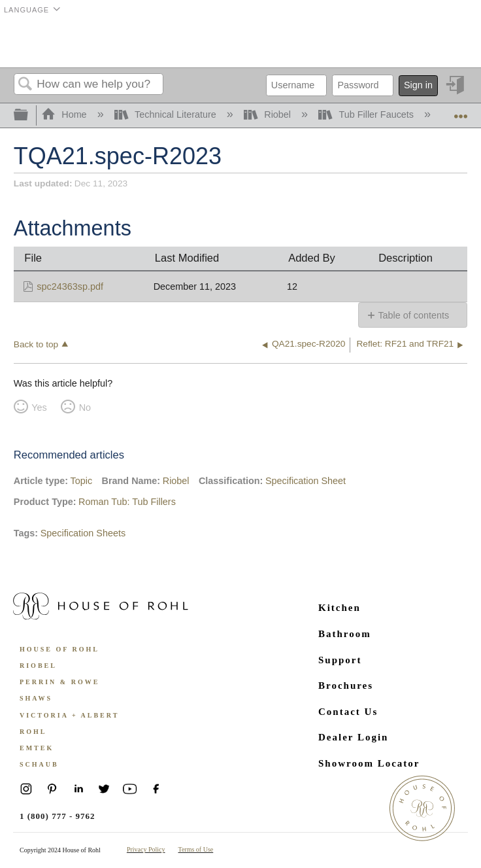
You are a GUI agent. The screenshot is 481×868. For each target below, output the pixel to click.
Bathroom (345, 634)
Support (340, 660)
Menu (451, 43)
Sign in (418, 85)
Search (25, 85)
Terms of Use (196, 849)
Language (26, 10)
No (85, 408)
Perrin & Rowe (59, 682)
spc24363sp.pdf (70, 286)
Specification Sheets (83, 533)
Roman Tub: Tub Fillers (127, 502)
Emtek (37, 748)
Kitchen (340, 608)
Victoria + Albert (69, 715)
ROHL (33, 732)
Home (65, 114)
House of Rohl (59, 649)
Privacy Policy (146, 849)
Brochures (346, 686)
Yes (39, 408)
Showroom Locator (369, 763)
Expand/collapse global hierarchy (29, 115)
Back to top (36, 344)
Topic (82, 481)
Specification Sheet (306, 481)
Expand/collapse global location (461, 112)
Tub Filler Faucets (367, 114)
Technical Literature (167, 114)
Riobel (269, 114)
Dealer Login (353, 737)
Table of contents (413, 315)
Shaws (36, 698)
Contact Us (348, 712)
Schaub (39, 764)
